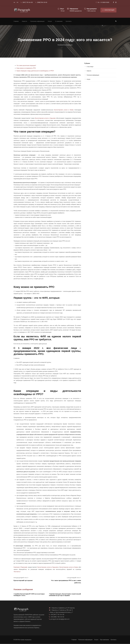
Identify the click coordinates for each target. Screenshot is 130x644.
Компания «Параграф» (21, 567)
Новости (25, 21)
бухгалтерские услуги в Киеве (64, 110)
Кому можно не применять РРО (26, 68)
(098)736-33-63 (42, 2)
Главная (16, 21)
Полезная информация (37, 21)
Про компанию (104, 640)
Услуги (50, 21)
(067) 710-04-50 (28, 2)
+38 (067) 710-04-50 (57, 615)
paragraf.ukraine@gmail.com (60, 619)
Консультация (108, 10)
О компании (59, 21)
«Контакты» (17, 572)
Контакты (69, 21)
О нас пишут (90, 67)
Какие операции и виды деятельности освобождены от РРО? (35, 71)
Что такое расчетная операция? (26, 65)
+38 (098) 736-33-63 (57, 617)
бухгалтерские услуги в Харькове (45, 118)
